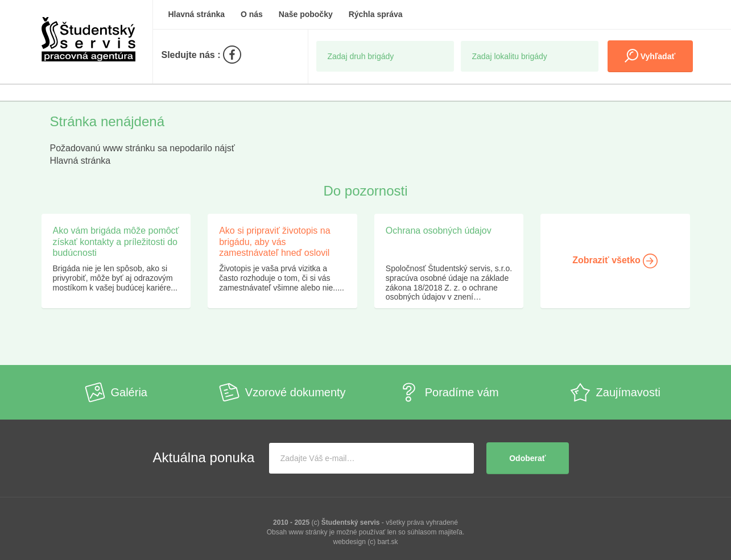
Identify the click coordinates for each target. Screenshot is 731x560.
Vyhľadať (650, 56)
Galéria (116, 392)
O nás (252, 14)
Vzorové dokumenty (282, 392)
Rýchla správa (376, 14)
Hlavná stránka (197, 14)
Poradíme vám (449, 392)
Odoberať (527, 458)
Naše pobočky (306, 14)
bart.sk (388, 542)
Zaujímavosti (615, 392)
